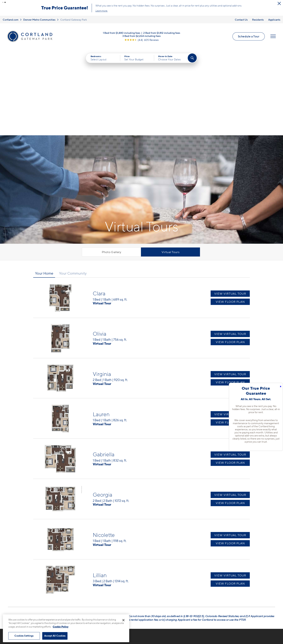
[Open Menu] (273, 36)
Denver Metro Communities (39, 20)
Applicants (274, 20)
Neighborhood (203, 571)
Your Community (73, 187)
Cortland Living (149, 602)
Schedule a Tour (249, 36)
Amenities (146, 596)
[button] (3, 2)
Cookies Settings (24, 636)
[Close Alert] (279, 3)
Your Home (44, 187)
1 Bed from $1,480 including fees (122, 33)
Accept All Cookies (55, 636)
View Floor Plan (230, 216)
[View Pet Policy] (100, 590)
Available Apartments (153, 577)
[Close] (123, 620)
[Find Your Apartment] (192, 58)
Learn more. (102, 11)
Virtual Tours (170, 166)
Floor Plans (146, 571)
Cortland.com (11, 20)
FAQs (197, 577)
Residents (258, 20)
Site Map (157, 637)
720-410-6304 (80, 571)
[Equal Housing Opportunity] (71, 590)
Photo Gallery (112, 166)
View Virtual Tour (230, 208)
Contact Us (241, 20)
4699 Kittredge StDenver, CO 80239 (82, 579)
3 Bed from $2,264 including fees (141, 36)
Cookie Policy (61, 627)
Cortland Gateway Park (74, 20)
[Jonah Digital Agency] (267, 635)
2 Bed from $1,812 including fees (162, 33)
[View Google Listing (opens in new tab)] (141, 40)
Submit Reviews (141, 637)
